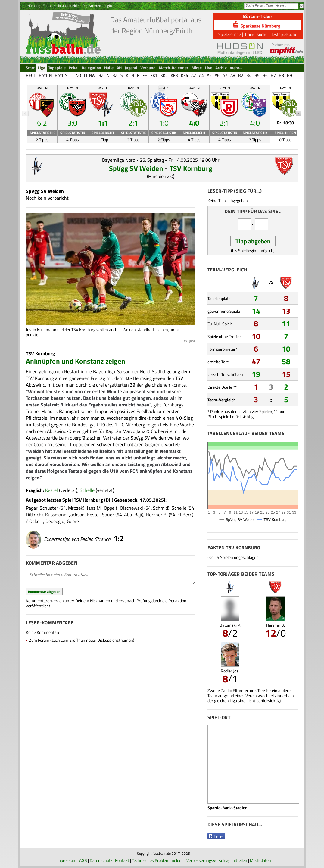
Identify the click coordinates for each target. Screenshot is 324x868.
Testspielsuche (284, 34)
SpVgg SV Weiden (136, 168)
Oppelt (111, 508)
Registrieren (92, 6)
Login (108, 6)
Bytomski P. (230, 625)
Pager (32, 508)
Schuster (49, 508)
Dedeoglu (55, 521)
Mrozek (76, 508)
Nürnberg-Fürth (39, 6)
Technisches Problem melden (158, 860)
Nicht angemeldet (67, 6)
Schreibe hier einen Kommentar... (111, 578)
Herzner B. (157, 515)
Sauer (108, 515)
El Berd (185, 515)
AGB (83, 860)
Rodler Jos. (230, 671)
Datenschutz (101, 860)
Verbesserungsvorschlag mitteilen (217, 860)
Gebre (73, 521)
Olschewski (131, 508)
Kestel (51, 490)
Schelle (87, 490)
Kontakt (122, 860)
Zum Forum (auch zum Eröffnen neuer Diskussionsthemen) (82, 640)
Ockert (36, 521)
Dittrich (34, 515)
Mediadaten (260, 860)
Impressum (66, 860)
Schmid (160, 508)
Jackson (77, 515)
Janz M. (94, 508)
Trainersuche (256, 34)
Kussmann (56, 515)
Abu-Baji (133, 515)
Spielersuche (230, 34)
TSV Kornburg (191, 168)
